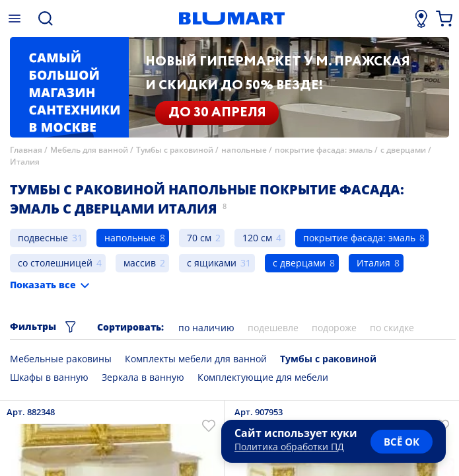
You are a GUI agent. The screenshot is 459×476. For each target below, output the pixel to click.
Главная (26, 150)
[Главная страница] (231, 19)
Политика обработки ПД (289, 447)
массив (140, 263)
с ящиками (212, 263)
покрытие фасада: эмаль (324, 150)
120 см (257, 238)
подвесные (43, 238)
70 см (199, 238)
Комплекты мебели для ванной (196, 359)
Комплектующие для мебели (263, 377)
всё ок (402, 442)
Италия (25, 162)
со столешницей (55, 263)
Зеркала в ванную (143, 377)
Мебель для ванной (89, 150)
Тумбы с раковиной (175, 150)
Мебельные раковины (61, 359)
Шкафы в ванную (49, 377)
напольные (244, 150)
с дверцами (403, 150)
